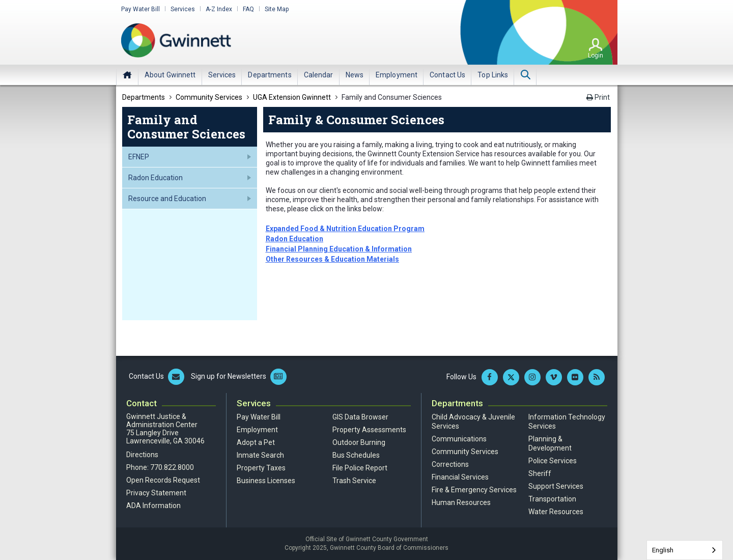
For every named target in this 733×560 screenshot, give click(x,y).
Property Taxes (261, 468)
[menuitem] (170, 75)
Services (183, 9)
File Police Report (360, 468)
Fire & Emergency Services (474, 490)
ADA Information (153, 506)
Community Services (465, 452)
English (663, 550)
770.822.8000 (172, 467)
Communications (459, 439)
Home (127, 75)
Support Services (556, 486)
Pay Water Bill (140, 9)
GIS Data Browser (360, 417)
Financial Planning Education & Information (339, 249)
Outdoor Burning (359, 442)
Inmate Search (260, 455)
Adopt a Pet (256, 442)
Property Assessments (369, 430)
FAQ (248, 9)
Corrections (450, 464)
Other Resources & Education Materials (332, 259)
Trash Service (354, 481)
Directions (142, 455)
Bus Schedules (356, 455)
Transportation (552, 499)
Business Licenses (266, 481)
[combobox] (685, 550)
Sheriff (540, 473)
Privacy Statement (156, 493)
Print (598, 97)
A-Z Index (219, 9)
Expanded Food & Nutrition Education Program (345, 229)
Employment (257, 430)
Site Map (277, 9)
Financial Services (460, 477)
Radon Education (294, 239)
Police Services (553, 461)
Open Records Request (163, 480)
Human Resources (461, 502)
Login (596, 55)
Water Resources (556, 512)
